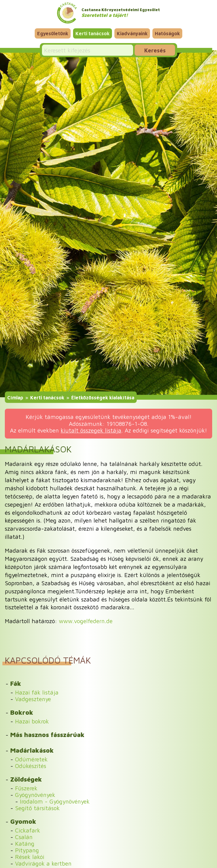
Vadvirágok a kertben (43, 863)
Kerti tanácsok (93, 33)
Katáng (25, 843)
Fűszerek (26, 788)
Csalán (24, 837)
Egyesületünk (53, 33)
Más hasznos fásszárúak (47, 735)
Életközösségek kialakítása (103, 398)
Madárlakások (32, 750)
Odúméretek (31, 759)
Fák (16, 683)
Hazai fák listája (37, 692)
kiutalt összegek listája (91, 430)
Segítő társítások (37, 808)
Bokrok (22, 712)
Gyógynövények (35, 795)
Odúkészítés (31, 766)
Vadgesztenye (33, 699)
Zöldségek (26, 779)
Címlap (15, 398)
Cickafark (28, 830)
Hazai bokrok (32, 721)
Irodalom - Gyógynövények (55, 801)
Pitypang (27, 850)
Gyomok (23, 821)
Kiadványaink (132, 33)
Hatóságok (167, 33)
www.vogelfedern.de (86, 621)
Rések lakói (30, 857)
